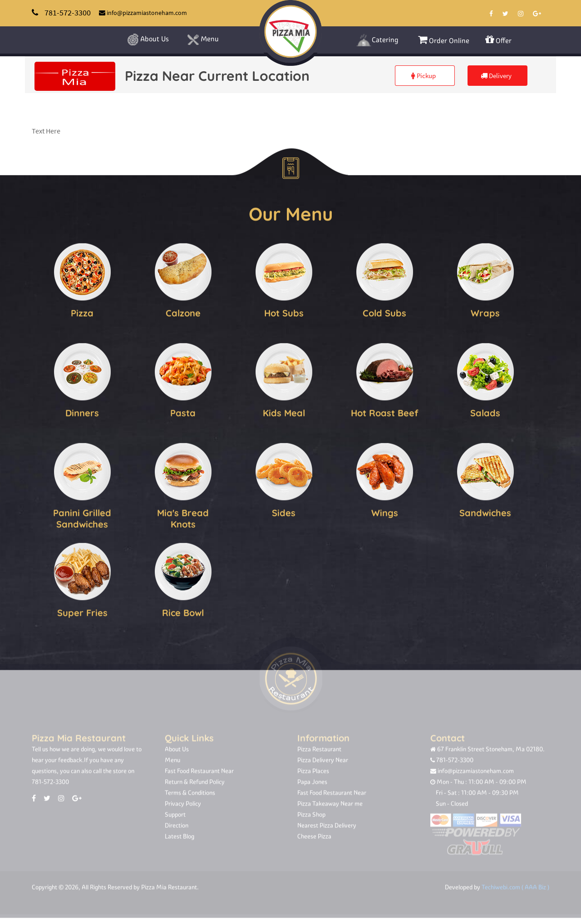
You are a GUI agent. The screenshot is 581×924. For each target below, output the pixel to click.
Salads (485, 412)
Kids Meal (284, 412)
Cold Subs (384, 312)
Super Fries (82, 612)
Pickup (423, 76)
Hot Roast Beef (385, 412)
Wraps (485, 312)
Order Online (444, 40)
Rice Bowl (183, 612)
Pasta (183, 412)
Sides (284, 512)
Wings (385, 512)
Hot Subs (284, 312)
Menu (203, 40)
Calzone (183, 312)
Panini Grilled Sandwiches (82, 518)
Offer (498, 40)
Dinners (82, 412)
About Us (148, 40)
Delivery (496, 76)
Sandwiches (485, 512)
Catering (377, 40)
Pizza (82, 312)
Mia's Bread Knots (183, 518)
